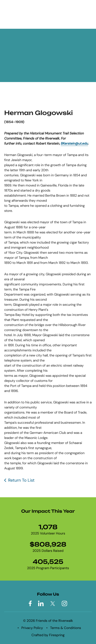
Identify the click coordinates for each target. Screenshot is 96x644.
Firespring (57, 635)
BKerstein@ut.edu (74, 143)
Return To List (21, 480)
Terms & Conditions (66, 628)
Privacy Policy (32, 628)
